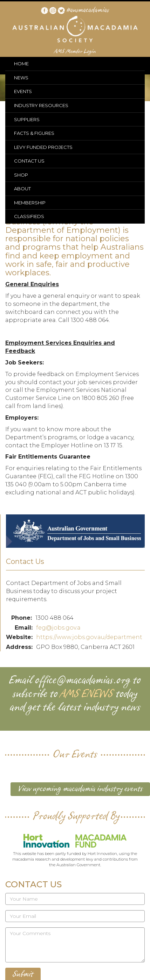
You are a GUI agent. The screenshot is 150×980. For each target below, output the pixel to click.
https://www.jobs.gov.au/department (89, 637)
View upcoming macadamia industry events (80, 789)
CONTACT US (29, 161)
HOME (21, 64)
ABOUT (22, 189)
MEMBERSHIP (30, 203)
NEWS (21, 78)
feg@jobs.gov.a (58, 628)
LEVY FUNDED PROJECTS (43, 147)
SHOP (21, 175)
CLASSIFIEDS (29, 216)
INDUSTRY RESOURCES (41, 105)
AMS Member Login (75, 52)
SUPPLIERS (27, 119)
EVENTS (23, 91)
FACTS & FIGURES (34, 133)
